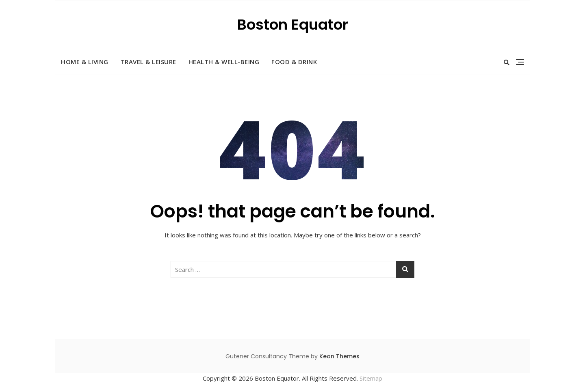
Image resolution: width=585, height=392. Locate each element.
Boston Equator (293, 25)
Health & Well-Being (224, 62)
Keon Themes (339, 356)
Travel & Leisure (148, 62)
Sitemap (371, 378)
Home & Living (85, 62)
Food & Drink (294, 62)
